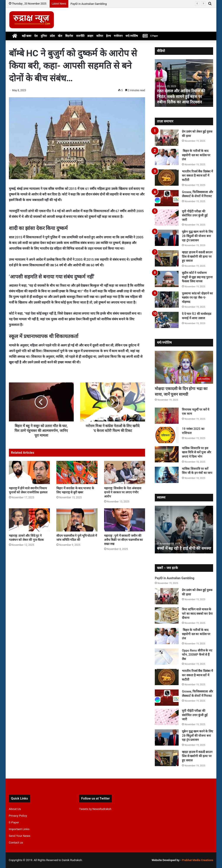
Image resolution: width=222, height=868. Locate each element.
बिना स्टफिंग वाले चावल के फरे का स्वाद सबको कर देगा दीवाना (197, 614)
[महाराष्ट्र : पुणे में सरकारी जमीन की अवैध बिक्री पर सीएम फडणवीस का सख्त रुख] (125, 520)
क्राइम (90, 36)
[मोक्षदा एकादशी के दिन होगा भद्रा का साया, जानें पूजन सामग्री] (184, 367)
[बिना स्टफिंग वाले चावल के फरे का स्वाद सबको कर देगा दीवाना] (167, 615)
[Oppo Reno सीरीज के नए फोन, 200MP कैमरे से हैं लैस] (167, 657)
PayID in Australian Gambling (89, 4)
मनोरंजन (118, 36)
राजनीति (80, 36)
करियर (100, 36)
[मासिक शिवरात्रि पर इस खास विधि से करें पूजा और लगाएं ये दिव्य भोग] (167, 454)
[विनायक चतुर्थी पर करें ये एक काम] (167, 416)
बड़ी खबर (27, 36)
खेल (60, 36)
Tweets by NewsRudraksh (95, 809)
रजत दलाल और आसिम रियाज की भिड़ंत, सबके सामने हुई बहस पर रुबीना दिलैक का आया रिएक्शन (181, 96)
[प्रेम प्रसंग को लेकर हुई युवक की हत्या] (167, 138)
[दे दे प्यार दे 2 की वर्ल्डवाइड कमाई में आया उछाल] (167, 320)
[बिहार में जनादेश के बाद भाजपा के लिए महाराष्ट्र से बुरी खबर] (77, 472)
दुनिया (44, 36)
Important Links (19, 829)
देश (36, 36)
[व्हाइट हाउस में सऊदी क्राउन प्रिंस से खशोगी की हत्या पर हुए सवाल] (167, 258)
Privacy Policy (18, 816)
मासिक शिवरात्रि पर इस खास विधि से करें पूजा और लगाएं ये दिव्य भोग (196, 452)
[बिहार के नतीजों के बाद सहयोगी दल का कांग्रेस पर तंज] (167, 157)
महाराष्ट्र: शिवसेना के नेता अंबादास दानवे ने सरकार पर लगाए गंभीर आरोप (123, 492)
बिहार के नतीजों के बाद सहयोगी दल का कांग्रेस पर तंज (196, 155)
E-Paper (14, 822)
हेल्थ (108, 36)
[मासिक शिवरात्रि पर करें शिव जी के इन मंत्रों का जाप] (167, 475)
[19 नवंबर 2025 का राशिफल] (167, 435)
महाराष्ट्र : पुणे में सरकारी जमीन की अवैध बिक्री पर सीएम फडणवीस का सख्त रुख (123, 540)
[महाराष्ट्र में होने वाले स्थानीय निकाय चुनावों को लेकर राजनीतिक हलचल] (29, 472)
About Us (15, 809)
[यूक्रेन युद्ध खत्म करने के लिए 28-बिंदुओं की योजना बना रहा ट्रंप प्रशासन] (167, 238)
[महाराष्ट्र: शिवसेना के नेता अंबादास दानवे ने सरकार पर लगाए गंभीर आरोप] (125, 472)
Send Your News (20, 836)
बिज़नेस (69, 36)
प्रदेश (52, 36)
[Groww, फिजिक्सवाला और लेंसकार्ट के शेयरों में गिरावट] (167, 198)
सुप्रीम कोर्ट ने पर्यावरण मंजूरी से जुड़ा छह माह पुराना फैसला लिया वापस (197, 277)
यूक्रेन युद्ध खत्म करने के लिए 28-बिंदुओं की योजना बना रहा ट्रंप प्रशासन (197, 236)
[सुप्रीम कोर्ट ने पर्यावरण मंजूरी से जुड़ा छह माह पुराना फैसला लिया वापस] (167, 279)
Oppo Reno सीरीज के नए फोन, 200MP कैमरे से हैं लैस (197, 655)
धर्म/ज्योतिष (132, 36)
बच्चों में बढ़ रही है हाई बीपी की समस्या (184, 548)
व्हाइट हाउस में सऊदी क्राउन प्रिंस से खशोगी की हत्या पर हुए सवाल (197, 256)
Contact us (16, 842)
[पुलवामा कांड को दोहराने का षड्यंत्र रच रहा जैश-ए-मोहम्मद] (167, 300)
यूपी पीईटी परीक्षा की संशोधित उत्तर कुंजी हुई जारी (195, 215)
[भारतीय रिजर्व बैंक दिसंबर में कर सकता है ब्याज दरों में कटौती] (167, 178)
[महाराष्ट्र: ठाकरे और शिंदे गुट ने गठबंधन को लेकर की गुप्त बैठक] (29, 520)
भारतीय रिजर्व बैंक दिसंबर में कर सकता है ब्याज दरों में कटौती (197, 176)
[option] (184, 83)
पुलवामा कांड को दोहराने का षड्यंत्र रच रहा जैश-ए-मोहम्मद (197, 298)
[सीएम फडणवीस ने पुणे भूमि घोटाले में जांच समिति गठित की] (77, 520)
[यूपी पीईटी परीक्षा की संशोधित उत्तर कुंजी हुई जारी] (167, 217)
